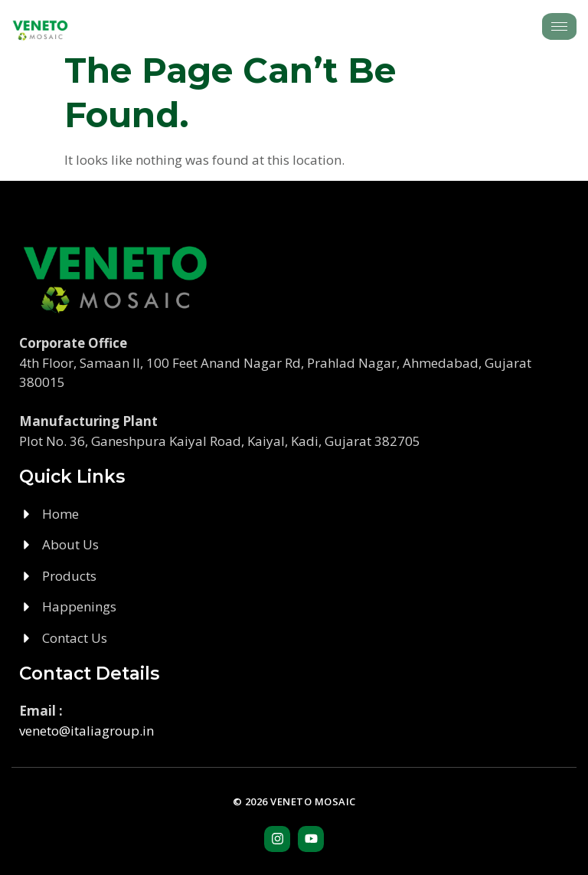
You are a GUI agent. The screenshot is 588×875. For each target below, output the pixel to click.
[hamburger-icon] (559, 26)
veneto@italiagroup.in (87, 731)
